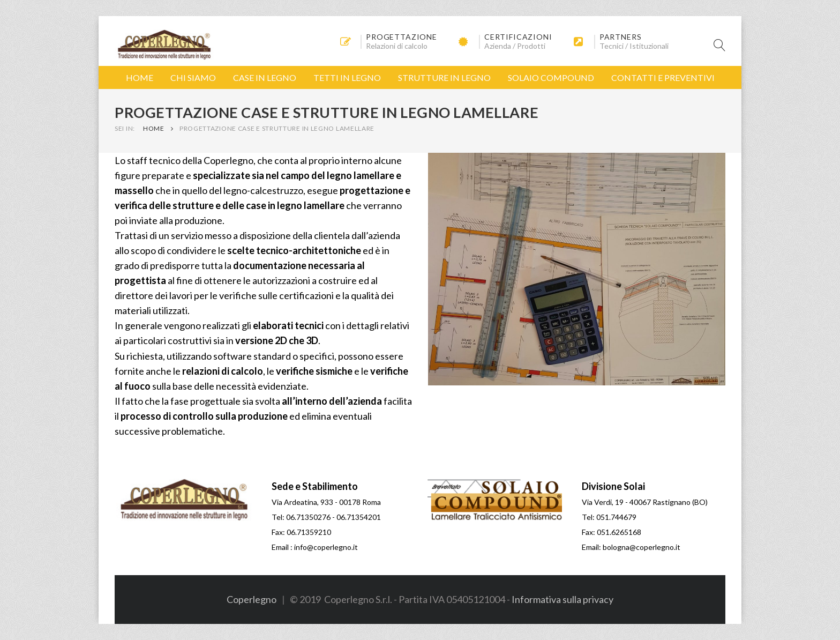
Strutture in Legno (444, 77)
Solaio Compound (551, 77)
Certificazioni (518, 37)
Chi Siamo (193, 77)
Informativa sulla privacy (562, 599)
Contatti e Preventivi (663, 77)
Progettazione (402, 37)
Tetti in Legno (347, 77)
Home (140, 77)
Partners (621, 37)
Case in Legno (265, 77)
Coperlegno (252, 599)
